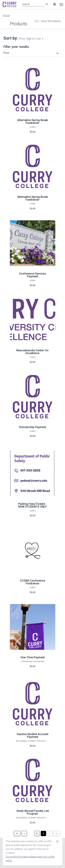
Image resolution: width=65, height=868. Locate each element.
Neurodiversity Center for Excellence (32, 352)
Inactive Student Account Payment (33, 736)
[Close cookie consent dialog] (57, 841)
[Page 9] (43, 833)
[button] (32, 53)
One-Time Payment (33, 657)
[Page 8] (37, 833)
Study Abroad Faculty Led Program (33, 812)
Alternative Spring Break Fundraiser (33, 121)
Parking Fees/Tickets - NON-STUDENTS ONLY (33, 505)
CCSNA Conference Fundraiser (32, 582)
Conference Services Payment (33, 275)
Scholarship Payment (33, 427)
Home (6, 15)
